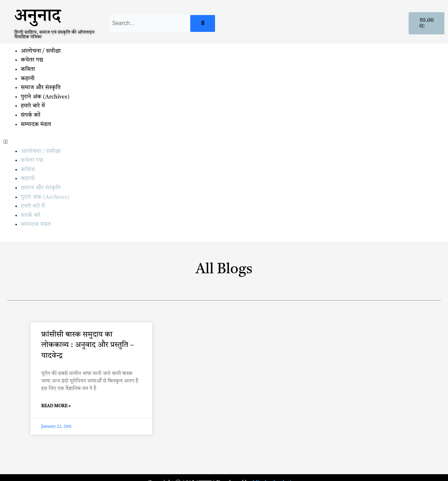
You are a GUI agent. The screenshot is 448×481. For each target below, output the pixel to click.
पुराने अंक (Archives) (45, 97)
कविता (28, 69)
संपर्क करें (31, 115)
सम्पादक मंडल (36, 125)
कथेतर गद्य (32, 60)
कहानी (28, 79)
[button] (224, 143)
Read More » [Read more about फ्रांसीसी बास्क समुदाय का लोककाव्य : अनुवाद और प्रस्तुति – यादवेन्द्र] (56, 406)
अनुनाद (37, 18)
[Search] (203, 23)
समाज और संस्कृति (41, 88)
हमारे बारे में (34, 106)
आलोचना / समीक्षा (41, 51)
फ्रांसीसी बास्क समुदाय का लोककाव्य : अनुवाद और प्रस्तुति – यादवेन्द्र (88, 345)
